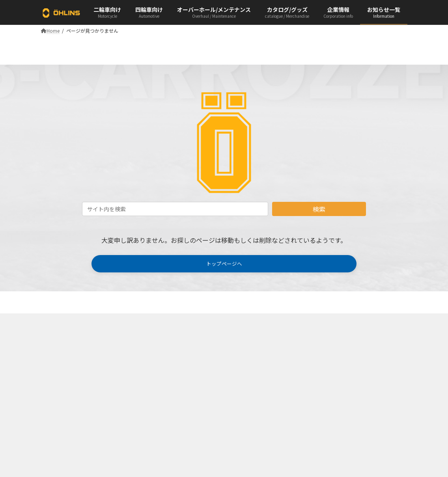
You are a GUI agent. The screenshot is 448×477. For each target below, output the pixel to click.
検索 (319, 209)
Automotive (58, 371)
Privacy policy (250, 398)
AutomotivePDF (157, 371)
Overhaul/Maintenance (70, 385)
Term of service (251, 385)
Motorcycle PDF (157, 357)
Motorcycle (57, 357)
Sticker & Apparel (159, 414)
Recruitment (248, 371)
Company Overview (256, 357)
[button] (224, 265)
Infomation (58, 398)
